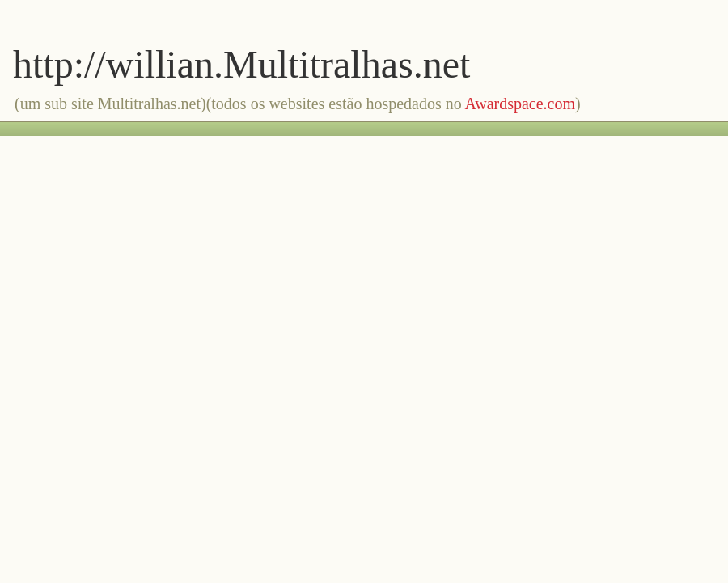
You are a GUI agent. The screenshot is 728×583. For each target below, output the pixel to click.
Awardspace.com (520, 104)
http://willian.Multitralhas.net (241, 64)
